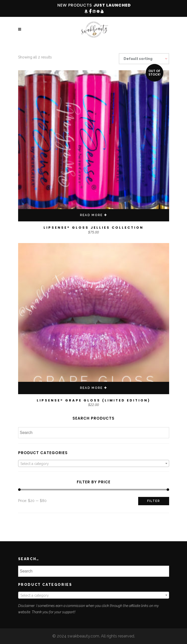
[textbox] (94, 464)
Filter (154, 501)
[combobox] (94, 463)
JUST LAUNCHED (112, 5)
